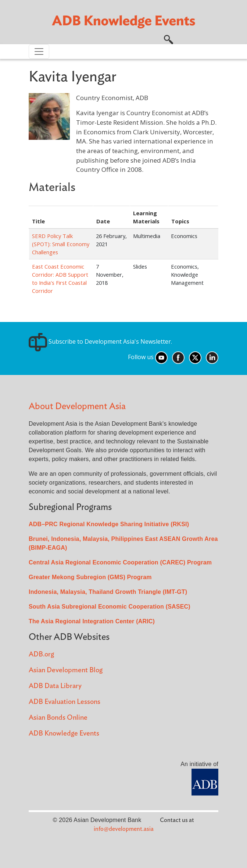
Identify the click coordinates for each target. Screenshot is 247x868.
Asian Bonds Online (58, 718)
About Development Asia (77, 406)
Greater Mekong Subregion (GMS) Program (90, 577)
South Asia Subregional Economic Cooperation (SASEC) (110, 607)
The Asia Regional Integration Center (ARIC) (92, 621)
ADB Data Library (55, 686)
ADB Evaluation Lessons (65, 702)
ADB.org (41, 654)
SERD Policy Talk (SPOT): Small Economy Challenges (61, 244)
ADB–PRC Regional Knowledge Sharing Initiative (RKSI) (109, 524)
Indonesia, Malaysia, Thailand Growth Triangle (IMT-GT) (108, 592)
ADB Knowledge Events (64, 734)
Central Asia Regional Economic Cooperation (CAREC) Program (120, 562)
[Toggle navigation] (39, 52)
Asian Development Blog (66, 670)
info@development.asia (124, 829)
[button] (169, 39)
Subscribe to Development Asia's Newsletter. (100, 341)
